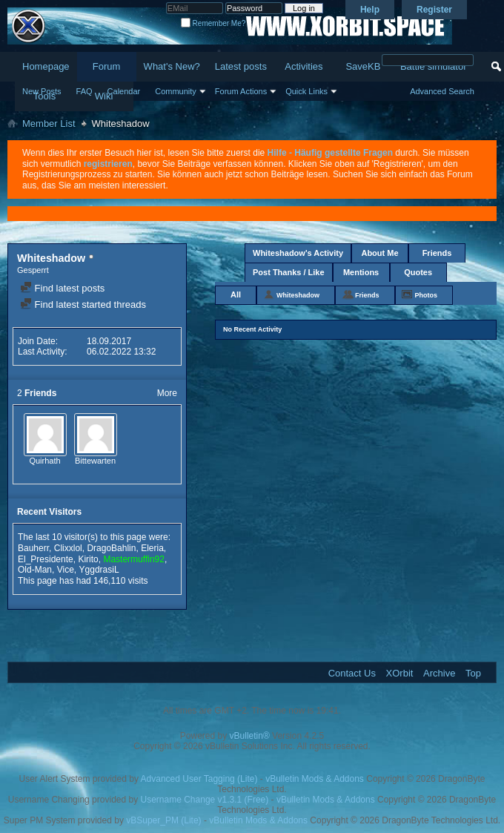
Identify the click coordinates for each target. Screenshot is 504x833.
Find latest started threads (83, 304)
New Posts (42, 91)
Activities (304, 66)
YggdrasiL (99, 570)
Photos (427, 295)
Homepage (46, 66)
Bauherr (33, 548)
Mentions (361, 272)
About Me (379, 253)
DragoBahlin (111, 548)
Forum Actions (241, 91)
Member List (49, 124)
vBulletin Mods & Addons (315, 779)
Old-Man (35, 570)
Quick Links (306, 91)
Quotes (418, 272)
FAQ (84, 91)
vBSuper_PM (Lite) (163, 820)
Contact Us (352, 673)
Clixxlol (68, 548)
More (167, 393)
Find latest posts (62, 288)
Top (473, 673)
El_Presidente (46, 559)
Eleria (152, 548)
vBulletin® (250, 736)
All (236, 294)
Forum (107, 66)
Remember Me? (213, 23)
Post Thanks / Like (289, 272)
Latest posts (241, 66)
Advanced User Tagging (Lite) (199, 779)
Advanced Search (442, 91)
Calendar (124, 91)
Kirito (88, 559)
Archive (439, 673)
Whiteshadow (298, 295)
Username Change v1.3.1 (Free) (205, 800)
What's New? (172, 66)
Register (434, 10)
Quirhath (44, 461)
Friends (437, 253)
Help (370, 10)
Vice (66, 570)
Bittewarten (95, 461)
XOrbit (400, 673)
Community (176, 91)
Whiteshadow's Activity (298, 253)
